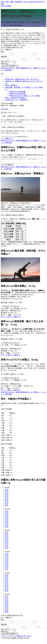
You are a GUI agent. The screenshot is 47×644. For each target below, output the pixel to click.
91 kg (6, 599)
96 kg (6, 608)
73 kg (6, 560)
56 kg (6, 522)
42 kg (6, 494)
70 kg (6, 554)
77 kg (6, 567)
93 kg (6, 602)
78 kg (6, 569)
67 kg (6, 545)
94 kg (6, 604)
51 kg (6, 513)
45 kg (6, 499)
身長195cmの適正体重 (17, 92)
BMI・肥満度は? (11, 85)
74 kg (6, 561)
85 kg (6, 585)
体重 (2, 64)
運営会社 (20, 637)
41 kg (6, 492)
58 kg (6, 526)
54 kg (6, 519)
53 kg (6, 517)
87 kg (6, 588)
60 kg (6, 533)
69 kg (6, 549)
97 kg (6, 609)
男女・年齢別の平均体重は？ (16, 98)
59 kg (6, 528)
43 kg (6, 496)
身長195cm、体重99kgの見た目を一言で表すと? (22, 79)
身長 (2, 62)
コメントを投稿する (7, 166)
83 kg (6, 581)
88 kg (6, 590)
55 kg (6, 521)
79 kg (6, 570)
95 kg (6, 606)
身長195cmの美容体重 (17, 94)
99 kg (6, 613)
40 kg (6, 490)
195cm (3, 109)
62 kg (6, 537)
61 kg (6, 535)
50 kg (6, 512)
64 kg (6, 540)
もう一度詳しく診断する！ (11, 318)
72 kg (6, 558)
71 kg (6, 556)
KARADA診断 (23, 4)
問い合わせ (27, 637)
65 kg (6, 542)
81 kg (6, 577)
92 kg (6, 601)
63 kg (6, 538)
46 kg (6, 501)
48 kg (6, 504)
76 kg (6, 565)
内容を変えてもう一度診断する (16, 100)
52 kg (6, 515)
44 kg (6, 497)
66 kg (6, 544)
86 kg (6, 586)
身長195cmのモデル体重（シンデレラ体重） (25, 96)
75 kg (6, 563)
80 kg (6, 576)
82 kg (6, 579)
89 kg (6, 592)
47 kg (6, 503)
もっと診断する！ (7, 138)
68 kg (6, 547)
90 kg (6, 597)
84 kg (6, 583)
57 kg (6, 524)
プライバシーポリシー (9, 637)
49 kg (6, 506)
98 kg (6, 611)
